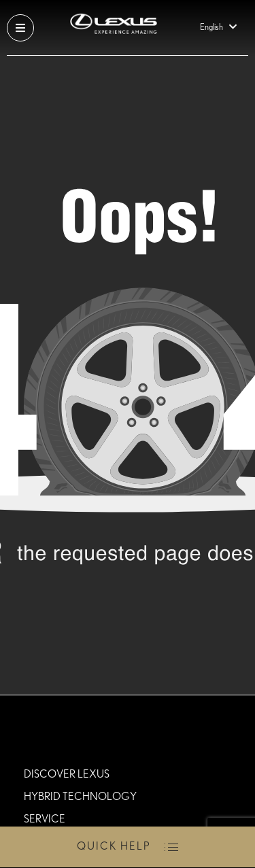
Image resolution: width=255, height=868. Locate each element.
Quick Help (114, 846)
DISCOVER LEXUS (67, 774)
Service (45, 819)
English (221, 28)
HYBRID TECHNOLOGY (80, 797)
